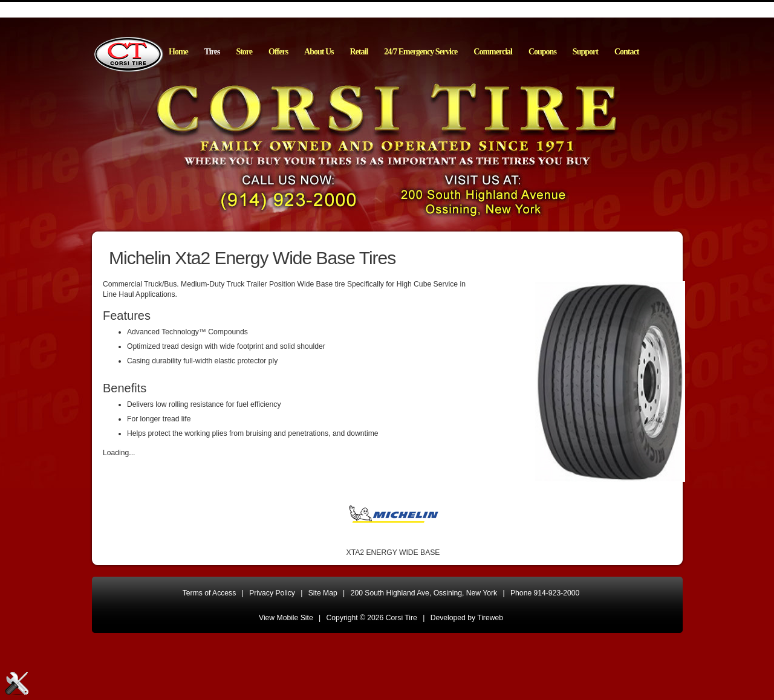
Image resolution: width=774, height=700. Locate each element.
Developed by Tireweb (467, 618)
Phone (545, 593)
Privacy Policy (272, 593)
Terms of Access (210, 593)
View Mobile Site (286, 618)
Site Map (323, 593)
